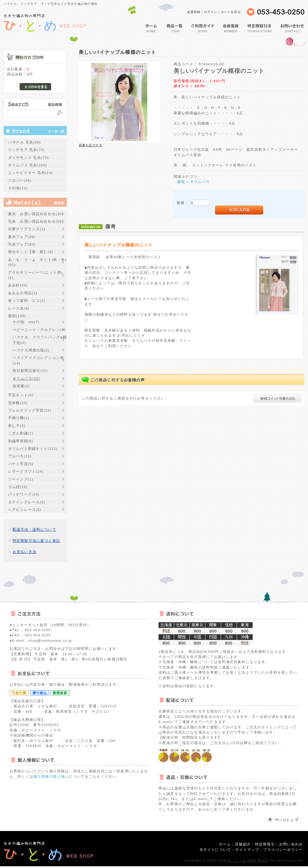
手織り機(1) (19, 418)
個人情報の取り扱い (51, 776)
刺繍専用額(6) (21, 441)
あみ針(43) (18, 285)
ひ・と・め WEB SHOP (248, 860)
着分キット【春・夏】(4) (31, 252)
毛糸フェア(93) (22, 244)
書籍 (181, 182)
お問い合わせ (291, 844)
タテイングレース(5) (27, 502)
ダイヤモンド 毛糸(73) (28, 158)
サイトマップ (247, 849)
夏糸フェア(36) (22, 237)
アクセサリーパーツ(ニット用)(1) (35, 275)
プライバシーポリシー (283, 849)
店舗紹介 (243, 844)
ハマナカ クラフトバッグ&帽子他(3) (40, 340)
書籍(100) (17, 316)
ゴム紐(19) (18, 487)
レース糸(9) (19, 308)
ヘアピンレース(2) (25, 510)
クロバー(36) (20, 180)
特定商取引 (265, 844)
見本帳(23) (18, 403)
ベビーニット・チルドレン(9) (39, 330)
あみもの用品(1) (23, 293)
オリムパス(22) (26, 378)
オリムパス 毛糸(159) (28, 165)
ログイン (211, 12)
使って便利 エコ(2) (27, 300)
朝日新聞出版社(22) (30, 371)
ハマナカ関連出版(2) (31, 350)
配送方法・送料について (34, 529)
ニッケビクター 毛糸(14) (30, 173)
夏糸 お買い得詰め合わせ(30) (36, 214)
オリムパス (200, 182)
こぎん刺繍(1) (21, 433)
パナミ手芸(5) (21, 464)
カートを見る (231, 12)
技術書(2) (21, 386)
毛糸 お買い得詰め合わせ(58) (36, 221)
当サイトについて (215, 849)
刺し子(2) (17, 426)
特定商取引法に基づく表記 (36, 541)
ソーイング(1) (21, 479)
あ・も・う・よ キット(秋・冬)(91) (37, 262)
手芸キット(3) (21, 395)
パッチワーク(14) (24, 494)
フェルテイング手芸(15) (30, 410)
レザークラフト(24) (26, 471)
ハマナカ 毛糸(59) (25, 142)
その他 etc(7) (26, 322)
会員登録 (194, 12)
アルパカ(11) (20, 456)
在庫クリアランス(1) (27, 229)
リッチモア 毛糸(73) (26, 150)
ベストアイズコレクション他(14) (38, 360)
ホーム (225, 844)
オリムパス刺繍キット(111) (33, 448)
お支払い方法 (25, 552)
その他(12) (18, 188)
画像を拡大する (91, 145)
